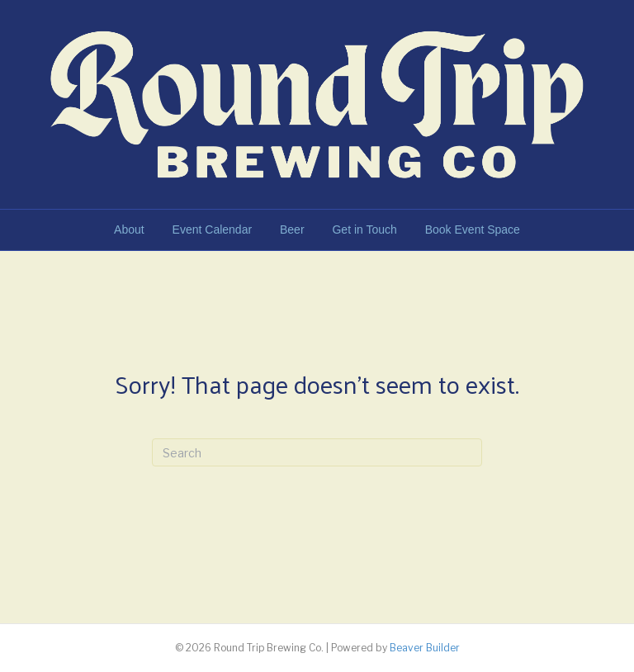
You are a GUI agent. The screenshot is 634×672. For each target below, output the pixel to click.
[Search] (317, 452)
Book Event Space (473, 230)
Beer (292, 230)
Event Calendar (213, 230)
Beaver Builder (425, 648)
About (129, 230)
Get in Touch (364, 230)
